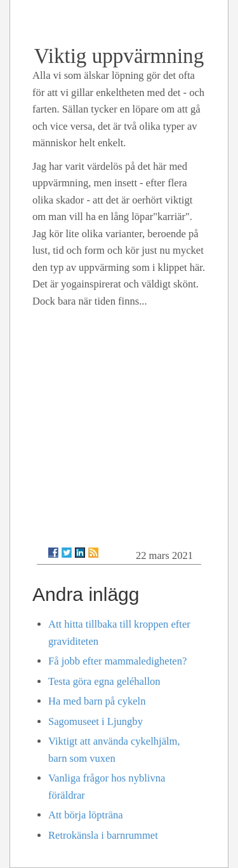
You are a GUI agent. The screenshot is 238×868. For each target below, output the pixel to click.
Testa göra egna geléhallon (104, 681)
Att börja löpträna (86, 815)
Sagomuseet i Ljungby (96, 721)
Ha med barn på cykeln (97, 701)
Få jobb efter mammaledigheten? (117, 661)
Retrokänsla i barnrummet (103, 835)
